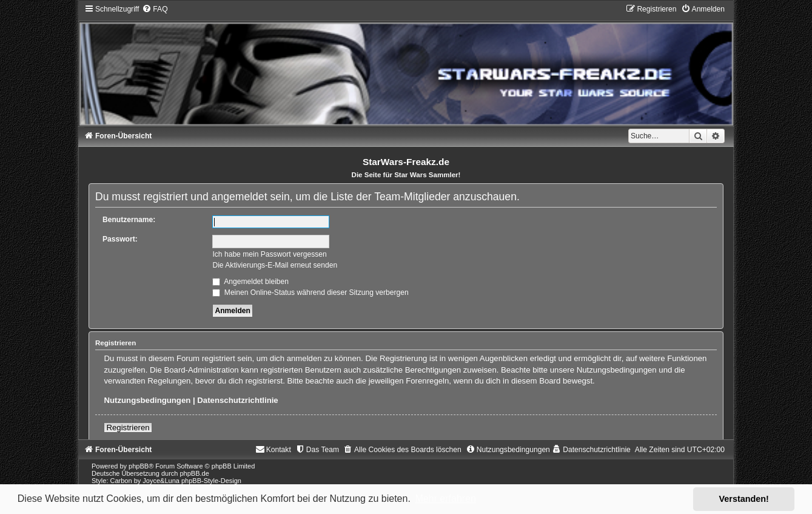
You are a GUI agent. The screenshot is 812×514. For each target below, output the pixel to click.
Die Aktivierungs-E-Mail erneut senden (275, 265)
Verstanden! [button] (744, 499)
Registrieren (128, 428)
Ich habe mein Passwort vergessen (269, 254)
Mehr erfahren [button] (445, 499)
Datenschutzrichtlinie (237, 400)
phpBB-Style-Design (211, 481)
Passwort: (120, 239)
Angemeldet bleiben (250, 282)
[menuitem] (155, 9)
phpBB (139, 466)
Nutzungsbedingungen (147, 400)
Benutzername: (129, 220)
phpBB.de (194, 473)
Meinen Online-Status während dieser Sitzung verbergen (310, 293)
